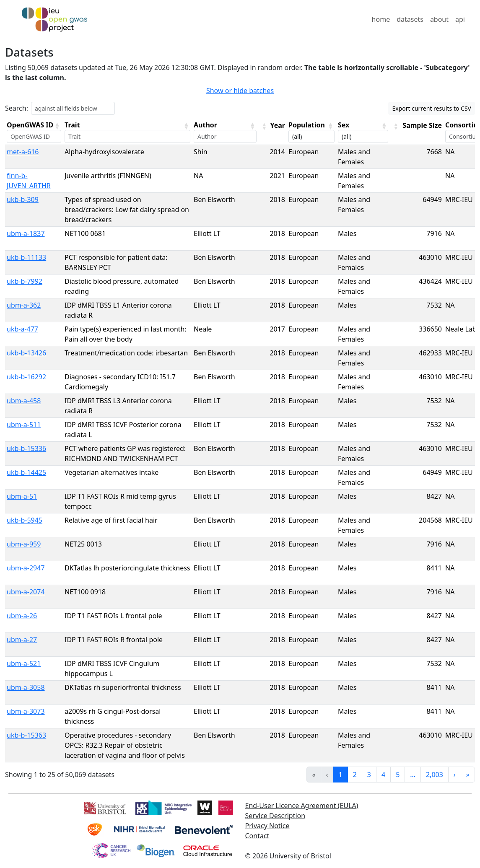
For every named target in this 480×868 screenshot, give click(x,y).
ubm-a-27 (22, 640)
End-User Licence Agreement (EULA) (302, 806)
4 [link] (383, 775)
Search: (17, 108)
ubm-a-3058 (26, 687)
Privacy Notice (267, 826)
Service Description (275, 816)
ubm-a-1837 (26, 233)
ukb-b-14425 (26, 472)
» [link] (468, 775)
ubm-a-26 (22, 616)
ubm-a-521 (24, 663)
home (381, 19)
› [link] (455, 775)
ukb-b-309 (23, 200)
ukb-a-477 (22, 329)
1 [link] (341, 775)
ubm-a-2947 (26, 568)
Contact (257, 836)
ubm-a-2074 (26, 592)
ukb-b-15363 (26, 735)
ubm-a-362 (24, 305)
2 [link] (355, 775)
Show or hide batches (240, 91)
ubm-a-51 (22, 496)
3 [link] (369, 775)
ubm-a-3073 (26, 711)
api (460, 19)
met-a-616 (23, 152)
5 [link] (398, 775)
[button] (57, 126)
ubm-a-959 (24, 544)
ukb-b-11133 (26, 257)
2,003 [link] (435, 775)
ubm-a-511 (24, 425)
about (439, 19)
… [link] (413, 775)
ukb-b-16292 (26, 377)
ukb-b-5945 (25, 520)
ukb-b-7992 (25, 281)
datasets (410, 19)
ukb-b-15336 (26, 448)
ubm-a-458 (24, 401)
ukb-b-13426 (26, 353)
